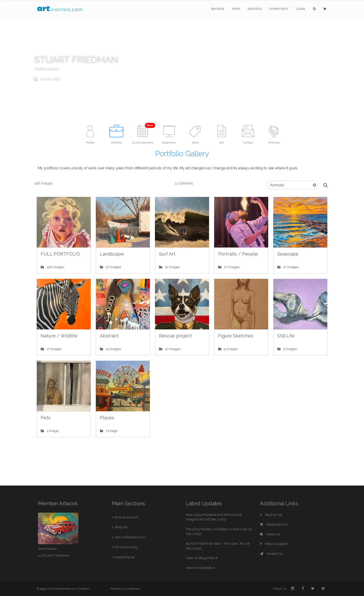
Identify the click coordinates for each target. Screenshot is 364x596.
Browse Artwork (127, 517)
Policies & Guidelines (125, 589)
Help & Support (274, 544)
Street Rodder (47, 549)
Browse (218, 9)
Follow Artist (47, 79)
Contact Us (271, 554)
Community (279, 9)
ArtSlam (84, 589)
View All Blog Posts (202, 558)
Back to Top (271, 515)
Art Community (126, 547)
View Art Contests (200, 568)
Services (255, 9)
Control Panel (125, 557)
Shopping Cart (274, 524)
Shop (236, 9)
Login (301, 9)
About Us (270, 534)
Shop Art (121, 527)
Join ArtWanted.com (130, 537)
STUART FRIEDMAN (56, 556)
